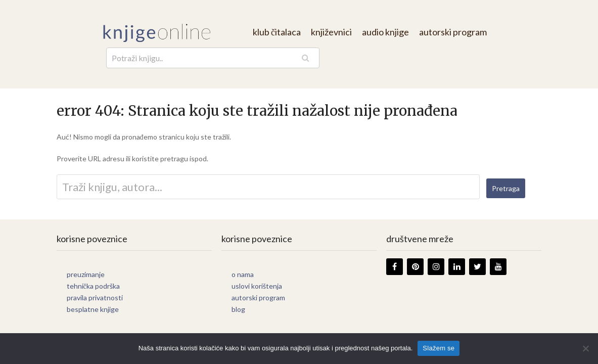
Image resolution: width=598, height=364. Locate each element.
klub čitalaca (277, 32)
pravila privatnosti (95, 298)
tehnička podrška (93, 286)
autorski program (453, 32)
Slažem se (439, 348)
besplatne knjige (93, 309)
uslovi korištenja (257, 286)
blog (238, 309)
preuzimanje (86, 274)
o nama (243, 274)
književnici (331, 32)
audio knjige (385, 32)
